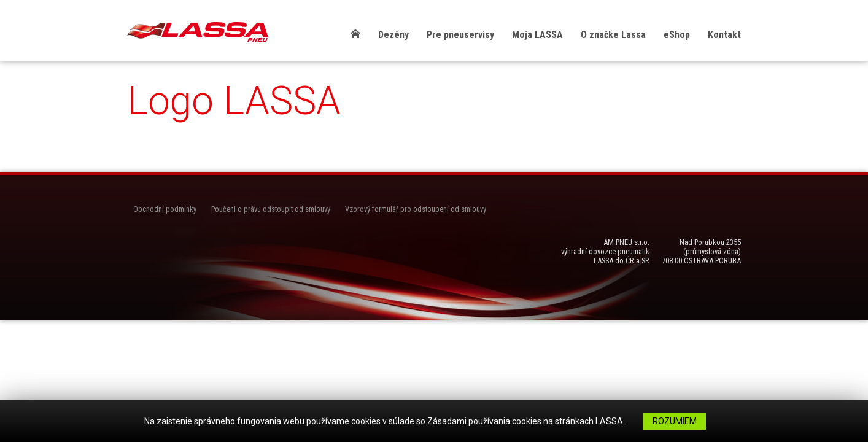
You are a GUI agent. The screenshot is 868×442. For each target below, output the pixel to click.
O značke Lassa (613, 35)
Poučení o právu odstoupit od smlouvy (271, 209)
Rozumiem (675, 421)
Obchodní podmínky (165, 209)
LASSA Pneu (198, 32)
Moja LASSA (537, 35)
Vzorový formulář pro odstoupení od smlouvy (416, 209)
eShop (677, 35)
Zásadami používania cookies (484, 421)
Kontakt (724, 35)
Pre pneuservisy (460, 35)
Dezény (393, 35)
